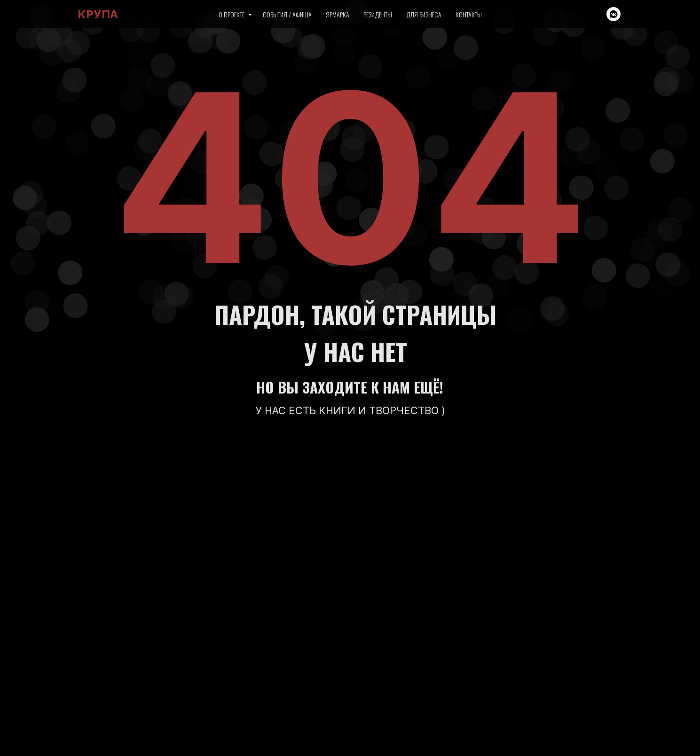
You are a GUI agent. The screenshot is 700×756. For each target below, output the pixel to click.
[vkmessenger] (613, 14)
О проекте (232, 14)
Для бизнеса (424, 14)
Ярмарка (338, 14)
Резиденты (378, 14)
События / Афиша (287, 14)
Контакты (469, 14)
